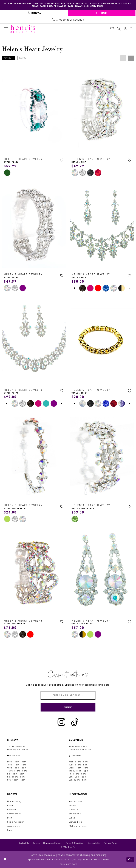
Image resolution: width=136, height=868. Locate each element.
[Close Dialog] (5, 860)
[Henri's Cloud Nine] (23, 29)
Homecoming (14, 802)
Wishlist (73, 806)
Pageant (12, 810)
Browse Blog (75, 822)
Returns (36, 843)
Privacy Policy (111, 843)
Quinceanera (14, 814)
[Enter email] (68, 695)
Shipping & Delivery (53, 843)
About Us (74, 810)
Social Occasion (16, 822)
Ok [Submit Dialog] (130, 859)
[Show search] (119, 29)
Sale (10, 830)
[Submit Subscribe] (68, 707)
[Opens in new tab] (14, 756)
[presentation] (34, 110)
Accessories (13, 826)
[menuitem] (34, 13)
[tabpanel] (83, 288)
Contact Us (24, 843)
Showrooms (75, 814)
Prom (10, 818)
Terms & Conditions (75, 843)
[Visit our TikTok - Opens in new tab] (75, 722)
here (75, 864)
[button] (6, 29)
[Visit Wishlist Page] (112, 29)
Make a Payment (78, 826)
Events (72, 818)
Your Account (76, 802)
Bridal (10, 806)
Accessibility (94, 843)
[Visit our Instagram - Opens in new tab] (61, 722)
